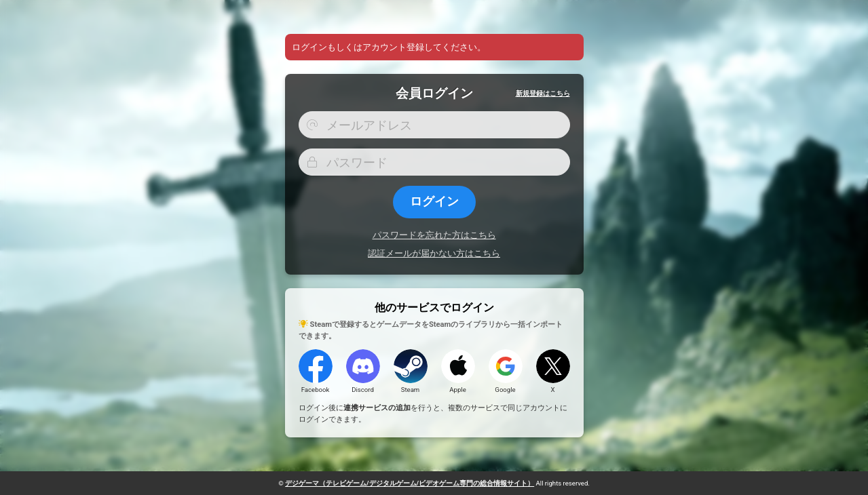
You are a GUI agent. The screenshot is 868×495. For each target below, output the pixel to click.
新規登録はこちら (543, 93)
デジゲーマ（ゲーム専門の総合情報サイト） (410, 483)
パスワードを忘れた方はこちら (434, 235)
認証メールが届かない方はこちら (434, 253)
